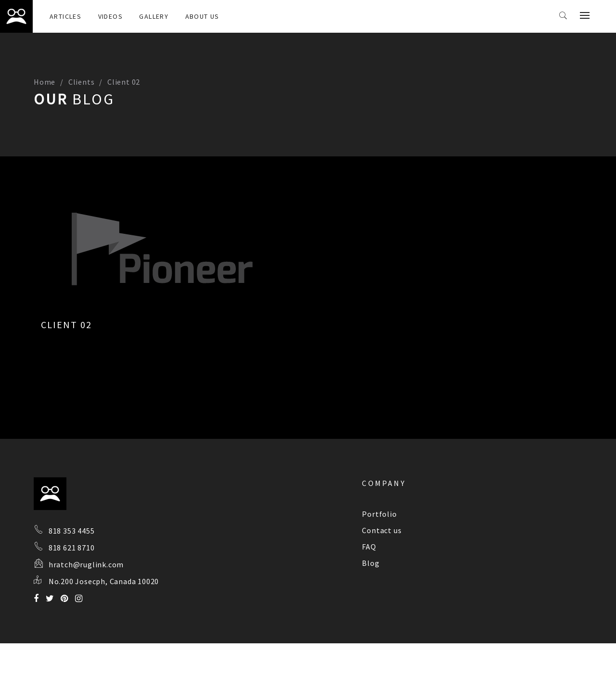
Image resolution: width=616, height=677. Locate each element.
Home (45, 82)
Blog (371, 563)
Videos (110, 16)
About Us (202, 16)
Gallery (154, 16)
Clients (82, 82)
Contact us (382, 530)
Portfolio (379, 514)
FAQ (369, 547)
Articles (65, 16)
